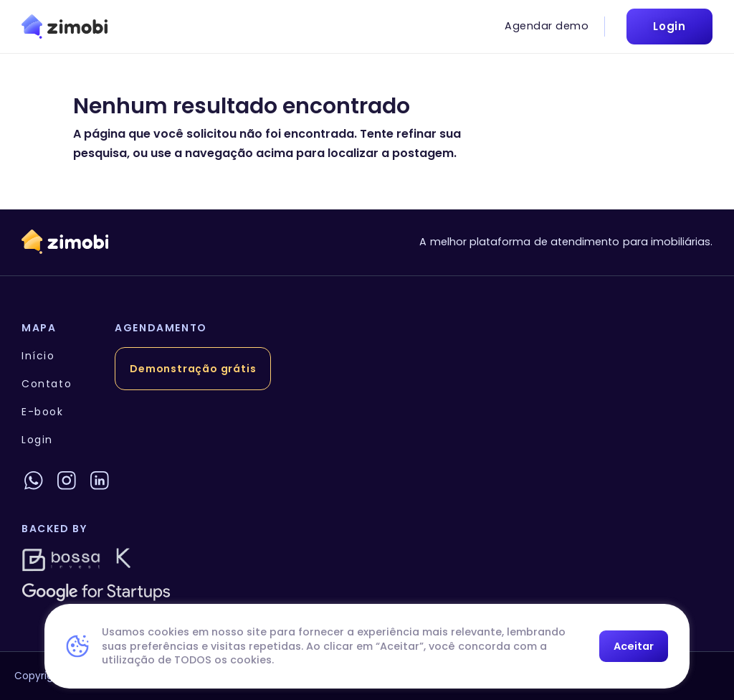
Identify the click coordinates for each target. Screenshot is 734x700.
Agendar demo (547, 26)
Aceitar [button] (634, 646)
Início (38, 356)
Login (37, 440)
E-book (43, 412)
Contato (47, 384)
